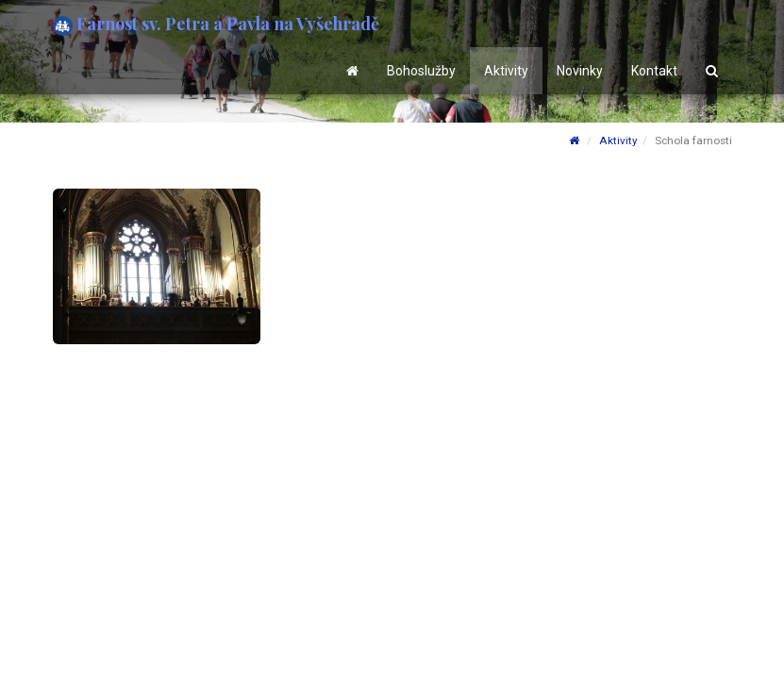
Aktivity (506, 71)
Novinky (580, 71)
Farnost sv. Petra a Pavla (217, 24)
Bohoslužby (421, 71)
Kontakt (654, 71)
